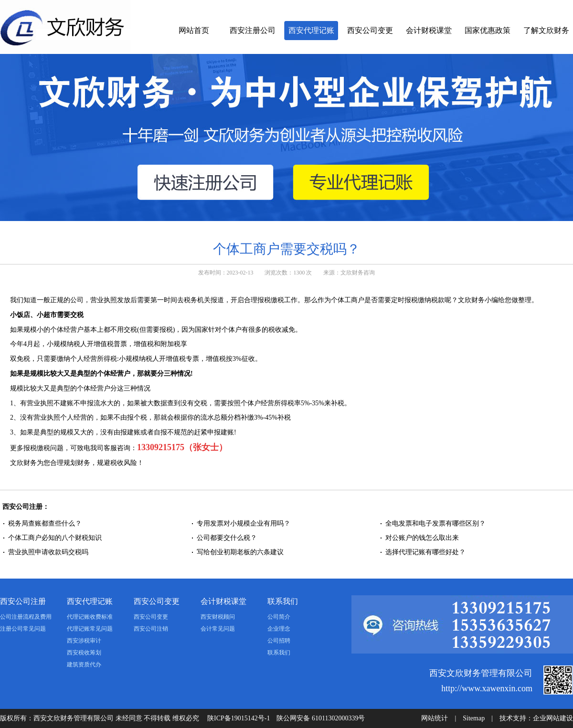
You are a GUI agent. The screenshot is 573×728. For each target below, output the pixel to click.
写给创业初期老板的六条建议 (240, 552)
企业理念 (279, 629)
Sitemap (474, 718)
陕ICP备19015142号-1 (239, 718)
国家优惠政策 (488, 30)
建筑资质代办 (84, 665)
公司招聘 (279, 641)
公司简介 (279, 617)
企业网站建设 (553, 718)
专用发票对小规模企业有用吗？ (244, 523)
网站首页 (194, 30)
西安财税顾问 (218, 617)
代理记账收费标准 (90, 617)
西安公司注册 (23, 601)
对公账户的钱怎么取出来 (422, 538)
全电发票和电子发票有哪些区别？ (435, 523)
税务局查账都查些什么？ (45, 523)
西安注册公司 (253, 30)
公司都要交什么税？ (227, 538)
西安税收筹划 (84, 653)
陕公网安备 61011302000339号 (321, 718)
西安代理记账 (311, 30)
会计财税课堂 (429, 30)
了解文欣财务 (546, 30)
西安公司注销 (151, 629)
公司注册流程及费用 (26, 617)
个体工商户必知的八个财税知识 (55, 538)
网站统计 (435, 718)
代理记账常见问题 (90, 629)
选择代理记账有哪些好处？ (425, 552)
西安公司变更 (370, 30)
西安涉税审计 (84, 641)
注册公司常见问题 (23, 629)
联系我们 (283, 601)
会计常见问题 (218, 629)
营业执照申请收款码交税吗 (48, 552)
